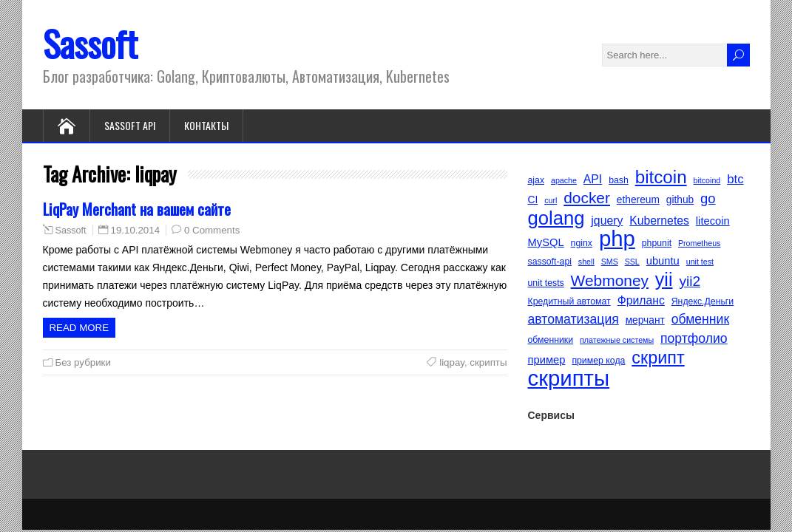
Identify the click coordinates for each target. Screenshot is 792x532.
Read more (79, 328)
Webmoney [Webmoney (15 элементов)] (610, 280)
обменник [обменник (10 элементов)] (700, 319)
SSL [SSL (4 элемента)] (632, 262)
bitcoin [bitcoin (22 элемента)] (661, 177)
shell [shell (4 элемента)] (586, 262)
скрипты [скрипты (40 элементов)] (569, 378)
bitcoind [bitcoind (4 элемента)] (707, 180)
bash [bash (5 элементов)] (619, 180)
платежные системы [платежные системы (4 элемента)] (617, 340)
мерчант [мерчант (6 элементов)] (645, 320)
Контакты (206, 125)
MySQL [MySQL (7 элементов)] (546, 242)
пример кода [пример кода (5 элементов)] (598, 361)
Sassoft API (130, 125)
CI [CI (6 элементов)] (533, 200)
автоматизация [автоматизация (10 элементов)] (573, 319)
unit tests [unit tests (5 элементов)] (546, 283)
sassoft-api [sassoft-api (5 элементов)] (550, 262)
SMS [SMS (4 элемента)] (610, 262)
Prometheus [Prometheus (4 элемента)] (699, 243)
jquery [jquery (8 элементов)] (607, 221)
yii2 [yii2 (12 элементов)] (690, 281)
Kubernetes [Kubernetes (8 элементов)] (659, 221)
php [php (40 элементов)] (617, 239)
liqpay (452, 362)
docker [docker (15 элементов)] (587, 198)
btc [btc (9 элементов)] (735, 179)
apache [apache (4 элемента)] (564, 180)
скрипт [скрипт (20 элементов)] (658, 358)
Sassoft (90, 43)
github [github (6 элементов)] (680, 200)
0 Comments (212, 230)
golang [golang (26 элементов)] (556, 218)
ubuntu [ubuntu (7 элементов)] (663, 261)
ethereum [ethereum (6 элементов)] (638, 200)
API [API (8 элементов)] (593, 179)
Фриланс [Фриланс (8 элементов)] (641, 300)
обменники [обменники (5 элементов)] (551, 340)
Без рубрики (83, 362)
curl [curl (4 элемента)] (551, 200)
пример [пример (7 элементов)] (547, 360)
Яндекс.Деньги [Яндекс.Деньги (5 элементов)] (703, 301)
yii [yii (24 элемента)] (664, 279)
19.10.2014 (136, 230)
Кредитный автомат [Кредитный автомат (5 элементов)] (569, 301)
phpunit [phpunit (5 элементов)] (657, 243)
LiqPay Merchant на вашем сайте (137, 209)
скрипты (488, 362)
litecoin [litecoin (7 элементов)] (713, 221)
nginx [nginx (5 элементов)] (582, 243)
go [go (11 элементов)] (708, 198)
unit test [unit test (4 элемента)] (700, 262)
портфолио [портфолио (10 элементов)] (694, 338)
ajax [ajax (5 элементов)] (537, 180)
